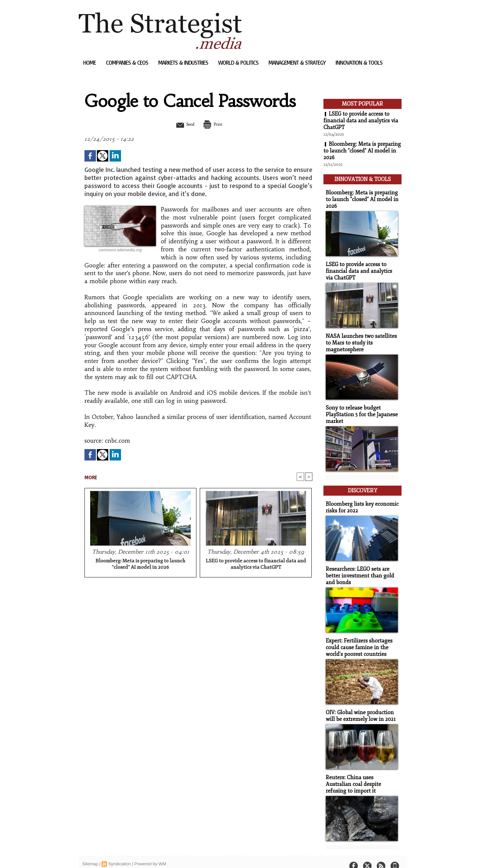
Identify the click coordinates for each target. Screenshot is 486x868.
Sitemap (90, 853)
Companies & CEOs (128, 63)
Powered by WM (150, 853)
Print (215, 124)
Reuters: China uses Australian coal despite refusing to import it (361, 774)
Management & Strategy (298, 63)
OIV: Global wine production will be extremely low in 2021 (359, 706)
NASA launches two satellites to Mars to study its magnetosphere (362, 339)
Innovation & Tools (359, 63)
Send (182, 124)
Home (90, 63)
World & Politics (239, 63)
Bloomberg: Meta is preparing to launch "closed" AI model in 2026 (140, 564)
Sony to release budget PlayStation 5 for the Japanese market (360, 410)
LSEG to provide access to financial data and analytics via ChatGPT (256, 564)
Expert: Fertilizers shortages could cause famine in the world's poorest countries (358, 639)
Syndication (119, 853)
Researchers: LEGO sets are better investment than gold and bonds (358, 568)
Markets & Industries (184, 63)
